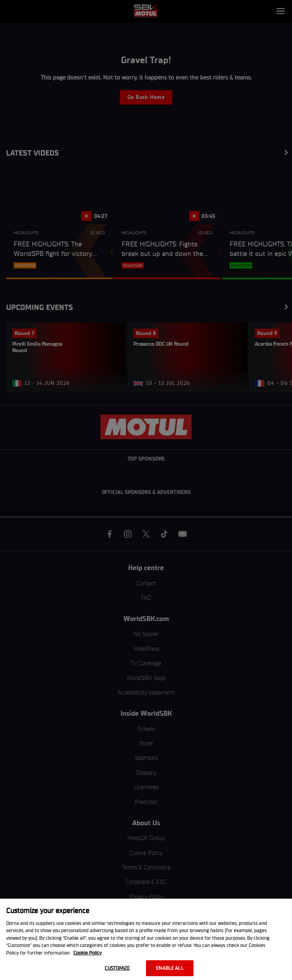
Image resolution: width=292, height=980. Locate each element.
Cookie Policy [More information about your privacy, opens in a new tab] (87, 953)
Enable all (170, 968)
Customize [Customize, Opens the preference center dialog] (117, 968)
